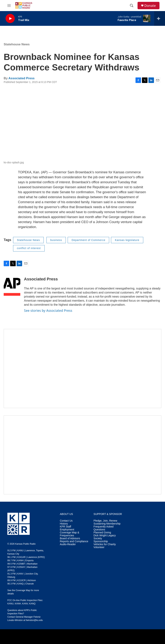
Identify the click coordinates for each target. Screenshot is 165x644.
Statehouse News (17, 44)
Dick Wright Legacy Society (105, 537)
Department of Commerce (88, 240)
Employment (67, 530)
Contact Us (66, 521)
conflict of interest (29, 248)
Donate (150, 6)
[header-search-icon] (132, 6)
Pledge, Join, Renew (105, 521)
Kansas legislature (127, 240)
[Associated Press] (12, 285)
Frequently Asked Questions (103, 528)
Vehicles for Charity (105, 544)
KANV (25, 604)
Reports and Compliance (74, 541)
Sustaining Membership (107, 524)
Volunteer (99, 547)
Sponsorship (101, 541)
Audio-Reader (68, 544)
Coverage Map (23, 590)
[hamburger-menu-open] (9, 6)
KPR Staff (66, 527)
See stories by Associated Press (48, 310)
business (56, 240)
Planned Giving (102, 533)
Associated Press (22, 78)
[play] (10, 19)
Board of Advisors (70, 538)
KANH (18, 604)
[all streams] (160, 18)
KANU (10, 604)
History (64, 524)
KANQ (32, 604)
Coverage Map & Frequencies (70, 534)
